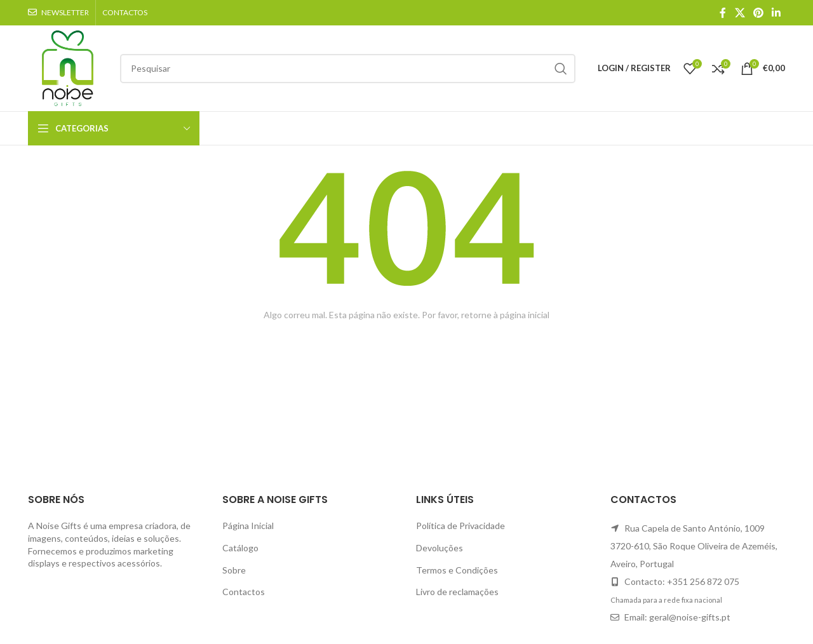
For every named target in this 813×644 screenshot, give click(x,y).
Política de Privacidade (460, 526)
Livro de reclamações (457, 592)
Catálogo (240, 548)
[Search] (348, 69)
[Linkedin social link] (776, 13)
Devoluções (440, 548)
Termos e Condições (457, 570)
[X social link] (740, 13)
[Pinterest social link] (758, 13)
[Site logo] (68, 67)
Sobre (234, 570)
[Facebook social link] (723, 13)
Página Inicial (248, 526)
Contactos (244, 592)
